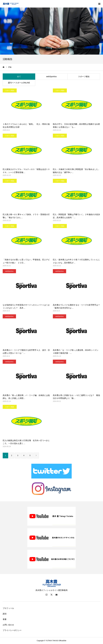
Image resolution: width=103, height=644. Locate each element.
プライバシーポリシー (12, 630)
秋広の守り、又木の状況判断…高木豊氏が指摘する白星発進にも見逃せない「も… (76, 126)
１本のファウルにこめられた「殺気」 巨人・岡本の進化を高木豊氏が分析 (26, 126)
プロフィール (8, 608)
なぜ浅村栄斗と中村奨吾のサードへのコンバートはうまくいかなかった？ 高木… (26, 306)
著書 (5, 619)
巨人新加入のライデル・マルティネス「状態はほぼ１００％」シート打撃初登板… (26, 171)
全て (19, 77)
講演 (5, 614)
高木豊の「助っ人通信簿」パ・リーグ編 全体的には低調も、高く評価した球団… (26, 397)
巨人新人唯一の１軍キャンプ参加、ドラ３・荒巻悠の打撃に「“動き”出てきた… (26, 216)
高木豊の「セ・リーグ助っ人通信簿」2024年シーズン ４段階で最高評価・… (77, 352)
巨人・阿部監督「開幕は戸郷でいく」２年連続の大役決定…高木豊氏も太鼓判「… (76, 216)
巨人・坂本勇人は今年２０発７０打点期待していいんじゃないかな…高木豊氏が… (76, 261)
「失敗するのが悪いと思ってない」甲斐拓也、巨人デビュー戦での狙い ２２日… (26, 261)
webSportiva (51, 77)
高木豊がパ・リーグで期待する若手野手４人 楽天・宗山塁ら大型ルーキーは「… (26, 352)
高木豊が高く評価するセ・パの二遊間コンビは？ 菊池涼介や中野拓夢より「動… (76, 397)
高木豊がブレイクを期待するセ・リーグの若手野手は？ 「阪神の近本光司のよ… (77, 306)
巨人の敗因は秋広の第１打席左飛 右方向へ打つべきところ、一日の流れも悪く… (26, 442)
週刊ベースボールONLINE (19, 83)
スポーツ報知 (84, 77)
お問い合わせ (8, 625)
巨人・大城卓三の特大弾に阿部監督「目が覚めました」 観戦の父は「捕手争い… (77, 171)
